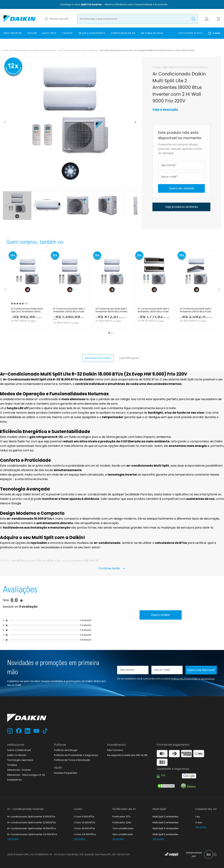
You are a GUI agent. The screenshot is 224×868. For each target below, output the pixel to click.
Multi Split (159, 809)
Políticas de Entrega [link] (66, 750)
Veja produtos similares (181, 207)
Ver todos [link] (13, 839)
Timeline (12, 765)
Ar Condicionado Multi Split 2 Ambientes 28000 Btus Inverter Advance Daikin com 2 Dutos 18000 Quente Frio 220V (154, 310)
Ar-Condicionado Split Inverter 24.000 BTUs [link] (32, 834)
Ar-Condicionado (19, 50)
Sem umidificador (123, 834)
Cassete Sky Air (206, 809)
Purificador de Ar (124, 809)
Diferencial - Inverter (19, 770)
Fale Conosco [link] (115, 750)
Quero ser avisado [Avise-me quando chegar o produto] (181, 188)
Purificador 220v (122, 822)
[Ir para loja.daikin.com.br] (20, 19)
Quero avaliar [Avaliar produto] (161, 615)
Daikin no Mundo (17, 755)
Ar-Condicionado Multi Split (43, 50)
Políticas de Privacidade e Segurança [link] (76, 755)
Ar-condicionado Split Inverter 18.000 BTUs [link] (32, 828)
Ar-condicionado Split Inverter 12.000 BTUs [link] (32, 822)
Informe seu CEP (56, 19)
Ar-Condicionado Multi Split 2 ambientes (79, 50)
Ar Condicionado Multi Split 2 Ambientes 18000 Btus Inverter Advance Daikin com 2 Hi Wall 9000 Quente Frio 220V (112, 310)
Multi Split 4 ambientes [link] (166, 828)
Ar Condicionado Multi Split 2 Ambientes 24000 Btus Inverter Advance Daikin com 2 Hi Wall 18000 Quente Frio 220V (70, 310)
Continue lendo (112, 568)
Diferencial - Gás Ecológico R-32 (26, 775)
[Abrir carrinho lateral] (218, 19)
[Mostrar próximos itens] (219, 290)
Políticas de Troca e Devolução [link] (72, 760)
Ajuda (214, 33)
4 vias (199, 822)
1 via (197, 817)
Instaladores (15, 780)
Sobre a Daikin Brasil (19, 750)
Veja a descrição (165, 109)
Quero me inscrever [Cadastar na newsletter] (201, 670)
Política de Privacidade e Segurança (193, 679)
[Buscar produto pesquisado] (194, 19)
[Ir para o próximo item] (135, 122)
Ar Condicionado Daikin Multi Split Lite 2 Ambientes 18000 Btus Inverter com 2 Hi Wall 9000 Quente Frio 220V (27, 310)
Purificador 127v (121, 817)
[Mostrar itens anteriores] (5, 290)
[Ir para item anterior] (5, 122)
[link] (13, 33)
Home (5, 50)
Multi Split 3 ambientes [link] (166, 822)
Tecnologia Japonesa (20, 760)
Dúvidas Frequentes (66, 773)
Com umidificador (123, 828)
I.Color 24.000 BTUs (85, 834)
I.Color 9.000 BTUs (84, 817)
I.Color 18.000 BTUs (84, 828)
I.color (78, 809)
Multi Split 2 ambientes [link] (166, 817)
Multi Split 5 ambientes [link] (166, 834)
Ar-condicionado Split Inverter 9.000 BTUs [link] (31, 817)
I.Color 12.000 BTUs (84, 822)
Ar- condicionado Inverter (26, 809)
